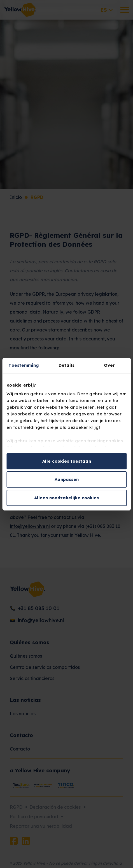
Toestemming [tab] (24, 365)
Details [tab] (67, 365)
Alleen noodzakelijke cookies (66, 498)
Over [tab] (109, 365)
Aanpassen (67, 479)
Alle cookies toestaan (67, 461)
